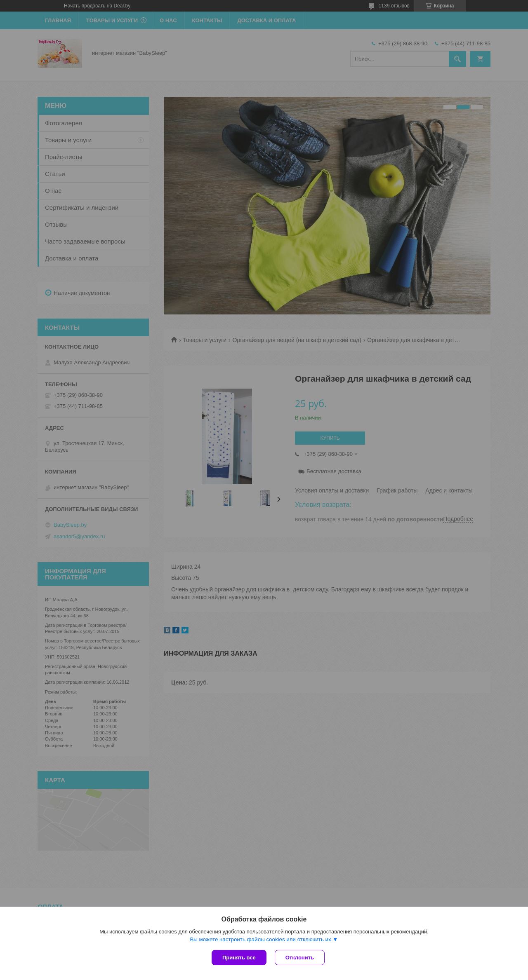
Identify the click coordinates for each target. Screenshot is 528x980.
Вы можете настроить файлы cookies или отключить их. (261, 939)
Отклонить (300, 958)
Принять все (239, 958)
